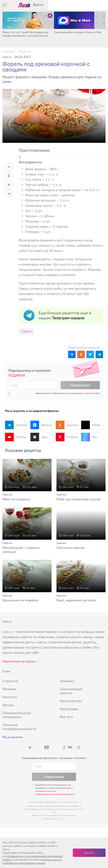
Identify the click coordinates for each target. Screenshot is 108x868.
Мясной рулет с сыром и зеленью (21, 550)
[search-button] (89, 5)
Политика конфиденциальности (19, 727)
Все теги (66, 717)
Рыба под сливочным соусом (78, 499)
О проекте (10, 681)
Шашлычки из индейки (20, 600)
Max (89, 437)
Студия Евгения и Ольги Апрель (62, 816)
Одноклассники (67, 425)
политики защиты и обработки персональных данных (32, 861)
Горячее (27, 331)
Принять (89, 853)
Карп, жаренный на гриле (76, 600)
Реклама (9, 689)
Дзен (39, 437)
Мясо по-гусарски (16, 499)
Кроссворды (69, 709)
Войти (98, 5)
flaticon (62, 819)
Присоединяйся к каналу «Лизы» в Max (78, 32)
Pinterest (67, 437)
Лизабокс (67, 681)
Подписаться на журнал (19, 661)
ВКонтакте (41, 425)
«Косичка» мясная (71, 548)
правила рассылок (66, 794)
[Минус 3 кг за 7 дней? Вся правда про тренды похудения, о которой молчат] (28, 20)
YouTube (15, 437)
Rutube (91, 425)
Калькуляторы (71, 701)
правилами (89, 393)
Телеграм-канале (68, 318)
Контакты (10, 697)
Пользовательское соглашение (17, 715)
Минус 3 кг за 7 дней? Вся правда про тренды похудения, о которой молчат (25, 34)
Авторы (8, 705)
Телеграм (16, 425)
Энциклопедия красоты (71, 691)
